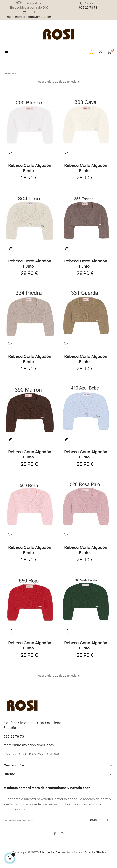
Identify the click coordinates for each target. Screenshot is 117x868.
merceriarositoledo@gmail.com (29, 17)
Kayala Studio (95, 858)
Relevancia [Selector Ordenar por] (58, 73)
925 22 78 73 (88, 8)
